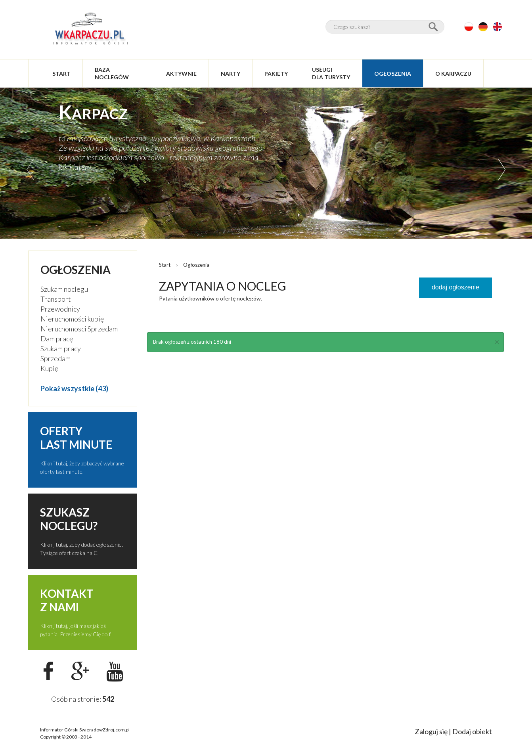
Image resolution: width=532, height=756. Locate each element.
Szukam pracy (61, 348)
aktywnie (181, 74)
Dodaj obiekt (472, 731)
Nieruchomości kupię (72, 319)
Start (165, 265)
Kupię (49, 368)
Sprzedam (55, 358)
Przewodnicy (60, 309)
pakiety (276, 74)
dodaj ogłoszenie (455, 287)
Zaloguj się (431, 731)
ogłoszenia (393, 74)
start (61, 74)
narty (231, 74)
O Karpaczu (453, 74)
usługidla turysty (331, 73)
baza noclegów (112, 73)
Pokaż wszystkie (67, 389)
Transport (56, 299)
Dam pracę (57, 339)
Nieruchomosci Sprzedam (79, 329)
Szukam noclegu (64, 289)
